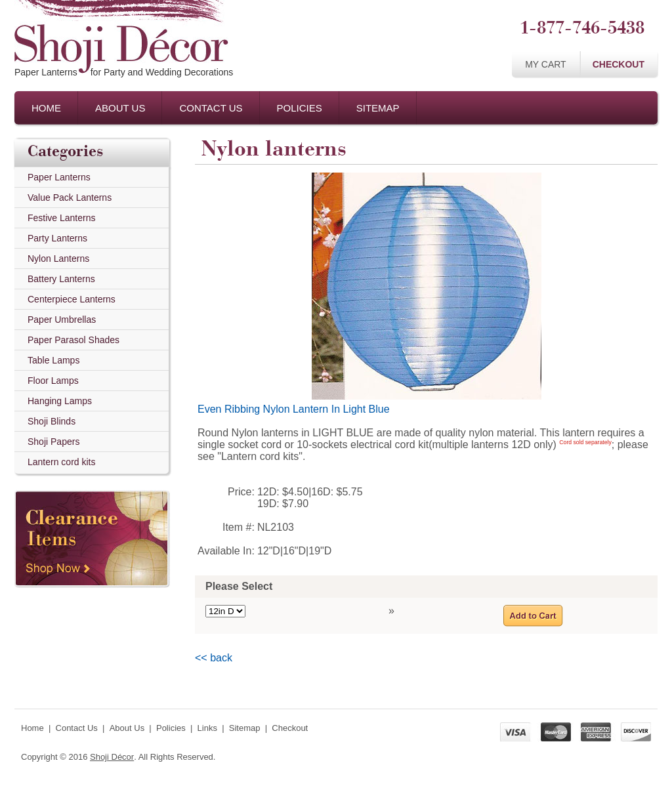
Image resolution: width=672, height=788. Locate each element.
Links (207, 728)
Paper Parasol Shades (73, 340)
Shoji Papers (53, 442)
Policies (300, 108)
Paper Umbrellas (62, 320)
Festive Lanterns (62, 218)
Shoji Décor (112, 757)
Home (46, 108)
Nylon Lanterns (58, 259)
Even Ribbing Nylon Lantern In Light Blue (294, 409)
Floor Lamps (53, 381)
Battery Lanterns (61, 279)
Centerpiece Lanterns (72, 299)
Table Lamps (53, 360)
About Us (120, 108)
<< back (214, 658)
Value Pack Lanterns (70, 197)
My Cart (546, 64)
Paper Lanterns (59, 177)
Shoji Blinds (52, 421)
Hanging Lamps (60, 401)
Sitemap (378, 108)
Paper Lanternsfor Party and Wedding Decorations (124, 72)
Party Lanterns (57, 238)
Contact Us (211, 108)
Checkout (619, 64)
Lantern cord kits (62, 462)
